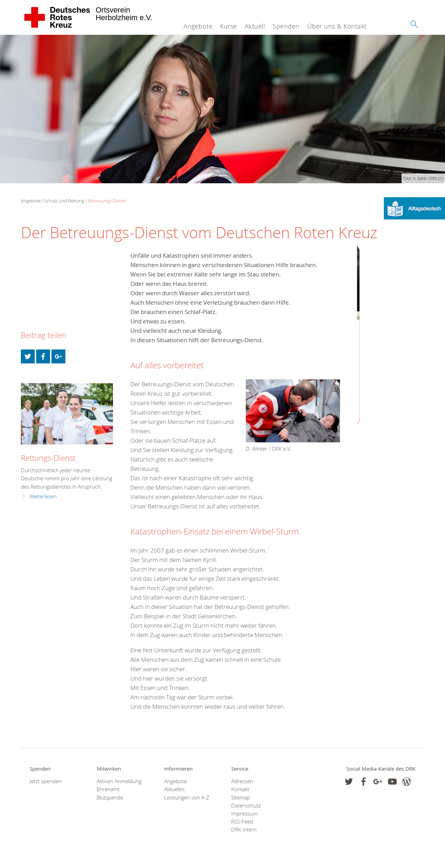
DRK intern (244, 830)
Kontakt (240, 789)
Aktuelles (174, 789)
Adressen (242, 781)
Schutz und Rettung (64, 201)
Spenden (286, 26)
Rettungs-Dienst (48, 458)
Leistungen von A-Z (187, 798)
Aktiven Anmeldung (119, 781)
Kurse (229, 26)
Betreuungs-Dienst (107, 201)
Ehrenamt (108, 789)
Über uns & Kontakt (337, 26)
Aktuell (255, 26)
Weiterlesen (43, 496)
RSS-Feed (242, 822)
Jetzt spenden (46, 781)
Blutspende (110, 798)
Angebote (198, 26)
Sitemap (241, 798)
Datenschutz (246, 806)
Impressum (244, 814)
